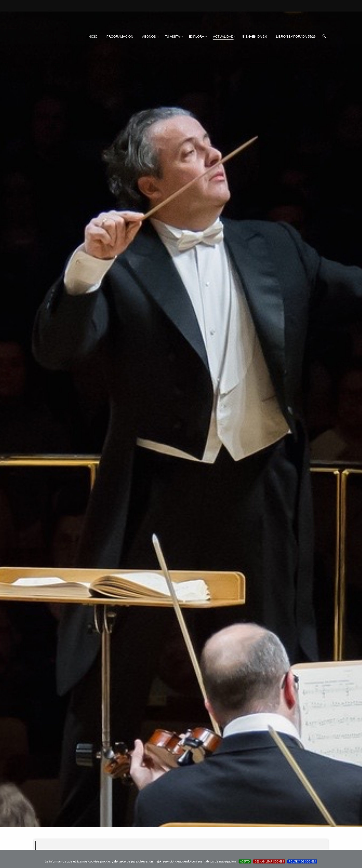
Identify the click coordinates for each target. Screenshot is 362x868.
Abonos (149, 37)
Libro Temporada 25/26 (296, 37)
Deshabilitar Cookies (269, 861)
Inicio (92, 37)
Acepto (245, 861)
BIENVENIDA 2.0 (255, 37)
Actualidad (223, 37)
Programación (120, 37)
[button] (324, 37)
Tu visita (172, 37)
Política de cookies (302, 861)
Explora (196, 37)
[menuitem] (92, 37)
